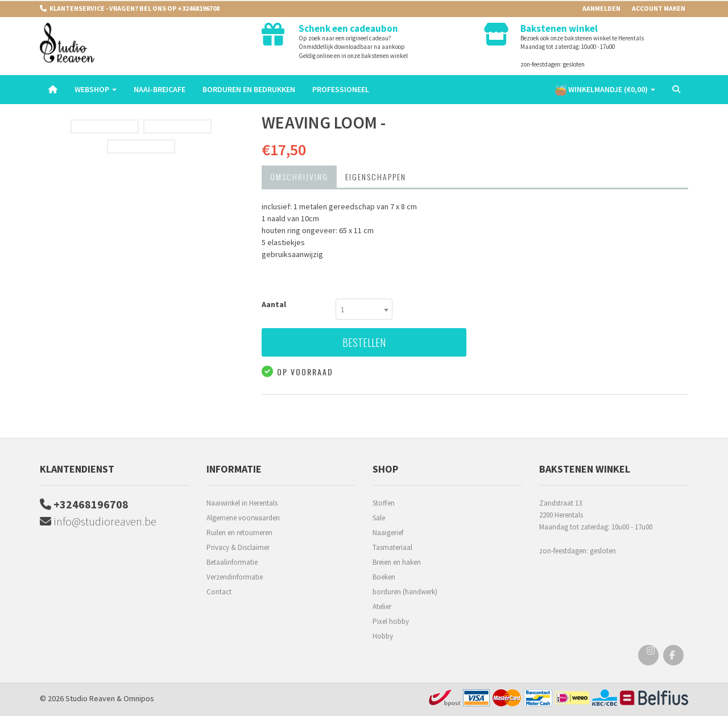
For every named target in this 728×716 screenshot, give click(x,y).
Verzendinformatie (235, 577)
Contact (219, 592)
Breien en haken (397, 562)
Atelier (382, 607)
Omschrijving (299, 177)
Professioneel (341, 89)
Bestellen (364, 342)
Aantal (274, 304)
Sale (379, 518)
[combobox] (364, 309)
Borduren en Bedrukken (249, 89)
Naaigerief (388, 533)
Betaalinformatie (232, 562)
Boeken (384, 577)
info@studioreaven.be (98, 521)
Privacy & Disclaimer (238, 547)
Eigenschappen (376, 177)
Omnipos (139, 698)
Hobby (383, 636)
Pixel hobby (391, 621)
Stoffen (384, 503)
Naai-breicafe (160, 89)
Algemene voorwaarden (243, 518)
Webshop (96, 89)
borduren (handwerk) (405, 592)
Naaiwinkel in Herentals (242, 503)
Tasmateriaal (392, 547)
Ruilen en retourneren (239, 533)
